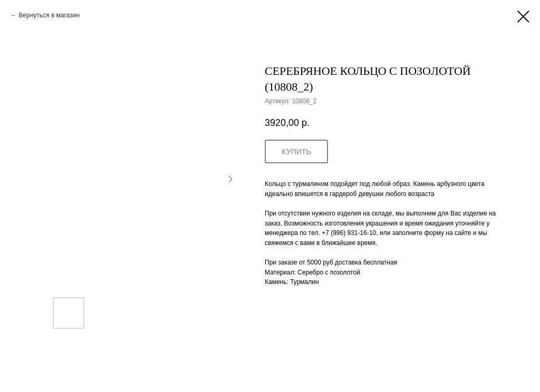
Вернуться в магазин (49, 15)
